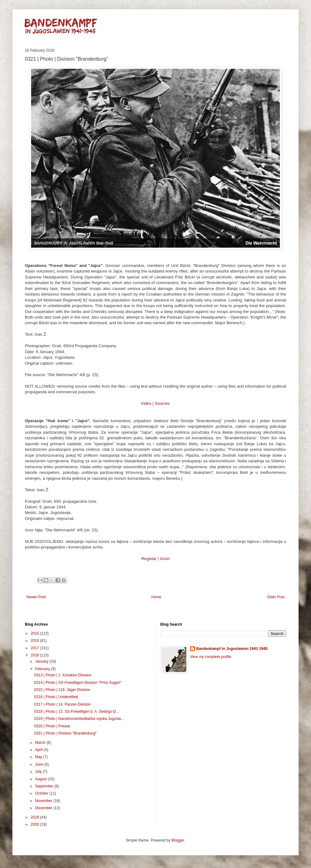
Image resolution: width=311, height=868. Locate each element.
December (44, 808)
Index (146, 403)
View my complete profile (211, 657)
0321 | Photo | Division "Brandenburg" (65, 733)
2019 (35, 817)
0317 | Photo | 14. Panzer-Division (63, 704)
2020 (35, 824)
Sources (162, 403)
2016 (35, 641)
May (39, 757)
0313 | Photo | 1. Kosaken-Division (63, 675)
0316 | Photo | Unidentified (56, 697)
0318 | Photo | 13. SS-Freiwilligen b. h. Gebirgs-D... (77, 712)
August (42, 779)
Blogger (178, 840)
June (40, 764)
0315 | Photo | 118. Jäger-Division (62, 690)
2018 (35, 655)
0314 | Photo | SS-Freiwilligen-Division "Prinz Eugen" (78, 683)
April (39, 750)
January (42, 661)
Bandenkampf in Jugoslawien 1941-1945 (232, 649)
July (39, 772)
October (42, 793)
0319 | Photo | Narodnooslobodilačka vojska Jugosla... (79, 719)
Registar (149, 559)
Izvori (165, 559)
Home (156, 597)
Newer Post (36, 597)
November (44, 801)
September (45, 786)
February (43, 669)
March (41, 743)
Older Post (276, 597)
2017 (35, 648)
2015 (35, 633)
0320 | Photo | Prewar (52, 726)
